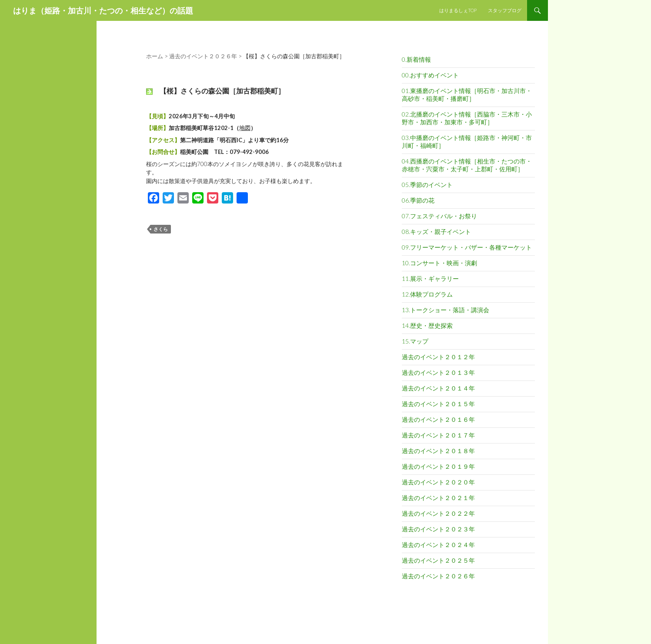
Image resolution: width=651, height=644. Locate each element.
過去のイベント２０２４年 (438, 545)
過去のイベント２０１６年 (438, 419)
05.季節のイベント (427, 185)
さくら (161, 229)
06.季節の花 (418, 200)
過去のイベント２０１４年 (438, 388)
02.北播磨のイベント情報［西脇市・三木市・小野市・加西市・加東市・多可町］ (467, 118)
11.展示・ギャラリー (430, 279)
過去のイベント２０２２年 (438, 513)
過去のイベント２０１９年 (438, 466)
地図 (245, 128)
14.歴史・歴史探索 (427, 325)
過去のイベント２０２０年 (438, 482)
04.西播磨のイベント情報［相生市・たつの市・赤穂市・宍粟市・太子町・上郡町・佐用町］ (467, 165)
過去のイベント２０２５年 (438, 560)
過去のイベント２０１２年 (438, 357)
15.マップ (415, 341)
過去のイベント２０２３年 (438, 529)
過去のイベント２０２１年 (438, 498)
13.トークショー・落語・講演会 (446, 310)
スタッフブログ (505, 10)
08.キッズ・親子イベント (436, 232)
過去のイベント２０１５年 (438, 404)
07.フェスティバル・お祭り (439, 216)
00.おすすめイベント (430, 75)
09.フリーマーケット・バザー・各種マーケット (467, 247)
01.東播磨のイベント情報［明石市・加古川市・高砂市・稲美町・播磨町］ (467, 95)
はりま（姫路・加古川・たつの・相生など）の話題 (103, 10)
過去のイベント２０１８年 (438, 451)
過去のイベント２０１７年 (438, 435)
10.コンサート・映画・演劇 (439, 263)
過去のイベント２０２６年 (438, 576)
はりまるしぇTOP (458, 10)
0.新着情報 (416, 59)
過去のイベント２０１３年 (438, 372)
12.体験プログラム (427, 294)
